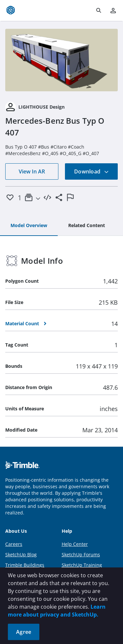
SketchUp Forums (81, 555)
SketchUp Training (82, 565)
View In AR (32, 171)
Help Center (75, 544)
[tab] (29, 226)
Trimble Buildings (25, 565)
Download (92, 171)
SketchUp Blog (21, 555)
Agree (24, 632)
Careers (14, 544)
